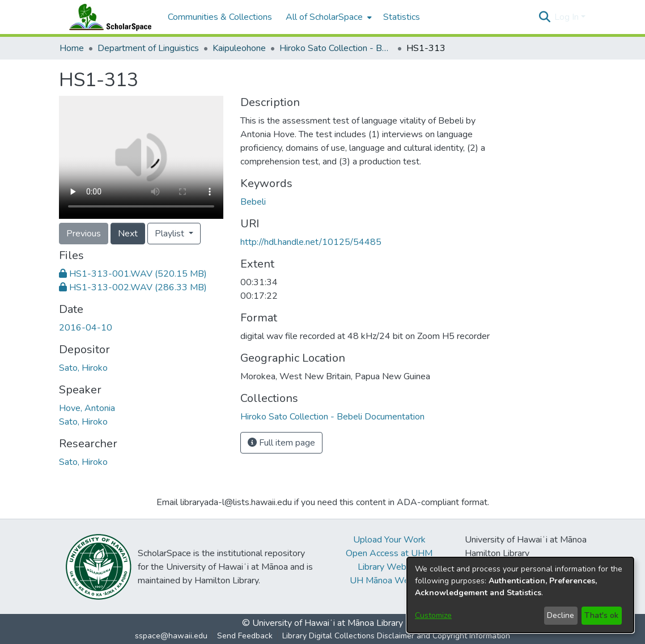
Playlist (171, 234)
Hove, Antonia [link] (87, 408)
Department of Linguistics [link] (148, 48)
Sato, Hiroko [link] (83, 368)
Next (128, 234)
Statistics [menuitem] (402, 17)
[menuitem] (328, 17)
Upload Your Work (389, 540)
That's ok (601, 615)
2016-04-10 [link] (86, 328)
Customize (433, 615)
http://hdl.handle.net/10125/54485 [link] (311, 242)
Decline (561, 615)
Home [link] (72, 48)
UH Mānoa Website (389, 581)
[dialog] (520, 595)
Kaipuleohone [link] (239, 48)
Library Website (389, 567)
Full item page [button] (281, 443)
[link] (133, 274)
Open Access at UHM (389, 553)
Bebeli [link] (253, 202)
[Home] (108, 17)
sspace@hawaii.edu (171, 636)
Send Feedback (245, 636)
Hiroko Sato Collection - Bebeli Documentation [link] (336, 48)
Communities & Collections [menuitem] (220, 17)
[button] (544, 17)
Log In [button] (568, 17)
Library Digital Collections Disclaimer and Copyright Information (396, 636)
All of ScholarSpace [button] (324, 17)
